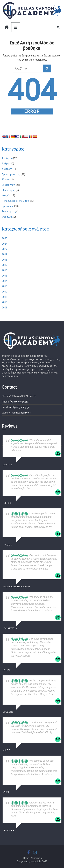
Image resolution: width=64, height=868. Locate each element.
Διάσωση (7, 169)
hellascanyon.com (21, 413)
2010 (5, 302)
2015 (5, 276)
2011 (5, 297)
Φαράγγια (7, 217)
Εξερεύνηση (8, 185)
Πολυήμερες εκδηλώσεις (16, 201)
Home (26, 858)
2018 (5, 260)
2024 (5, 244)
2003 (5, 308)
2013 (5, 286)
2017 (5, 265)
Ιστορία (6, 196)
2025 (5, 238)
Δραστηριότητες (11, 174)
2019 (5, 254)
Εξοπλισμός (9, 190)
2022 (5, 249)
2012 (5, 292)
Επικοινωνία (37, 858)
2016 (5, 270)
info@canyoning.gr (19, 407)
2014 (5, 281)
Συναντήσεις (9, 211)
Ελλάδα (6, 180)
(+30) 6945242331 (20, 402)
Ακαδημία (7, 158)
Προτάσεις (8, 206)
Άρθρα (5, 164)
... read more (37, 488)
